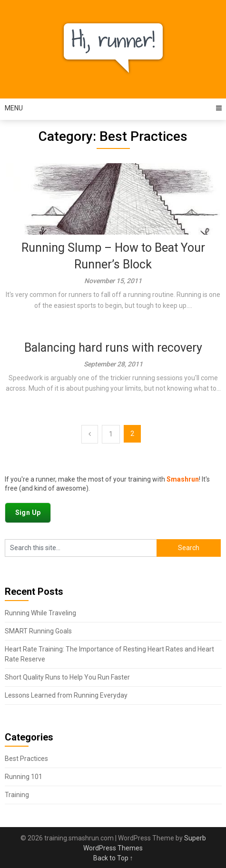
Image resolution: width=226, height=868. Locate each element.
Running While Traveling (40, 613)
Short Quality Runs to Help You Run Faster (67, 677)
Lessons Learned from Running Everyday (66, 695)
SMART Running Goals (38, 631)
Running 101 (24, 777)
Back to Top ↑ (113, 858)
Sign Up (28, 513)
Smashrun (183, 479)
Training (17, 795)
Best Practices (26, 759)
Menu (14, 108)
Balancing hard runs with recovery (113, 348)
